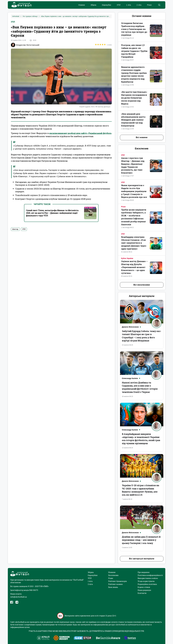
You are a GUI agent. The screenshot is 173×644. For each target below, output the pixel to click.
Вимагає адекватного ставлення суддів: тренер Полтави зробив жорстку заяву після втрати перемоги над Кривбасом (134, 74)
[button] (159, 5)
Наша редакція (144, 590)
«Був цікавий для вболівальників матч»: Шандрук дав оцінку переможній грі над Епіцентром (134, 120)
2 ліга (139, 5)
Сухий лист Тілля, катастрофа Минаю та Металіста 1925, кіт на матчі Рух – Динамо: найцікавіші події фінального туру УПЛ (52, 213)
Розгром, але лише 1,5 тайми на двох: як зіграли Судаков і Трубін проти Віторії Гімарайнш (134, 51)
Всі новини (142, 137)
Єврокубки (106, 5)
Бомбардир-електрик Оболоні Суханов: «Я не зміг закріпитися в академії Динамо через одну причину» (134, 243)
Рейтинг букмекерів (118, 581)
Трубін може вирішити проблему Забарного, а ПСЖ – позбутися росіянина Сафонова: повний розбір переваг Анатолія (134, 217)
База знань (113, 587)
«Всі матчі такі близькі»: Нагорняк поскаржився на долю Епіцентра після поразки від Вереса (134, 98)
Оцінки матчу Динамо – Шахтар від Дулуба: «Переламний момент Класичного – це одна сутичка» (134, 267)
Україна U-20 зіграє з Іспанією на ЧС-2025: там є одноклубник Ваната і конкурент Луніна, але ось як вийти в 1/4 (141, 490)
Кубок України (127, 258)
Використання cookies (148, 578)
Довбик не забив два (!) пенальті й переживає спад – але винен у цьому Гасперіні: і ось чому (141, 540)
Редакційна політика (147, 584)
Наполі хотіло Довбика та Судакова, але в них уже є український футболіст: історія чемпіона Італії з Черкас (140, 387)
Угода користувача (146, 581)
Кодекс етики (144, 587)
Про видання (144, 572)
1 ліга (128, 5)
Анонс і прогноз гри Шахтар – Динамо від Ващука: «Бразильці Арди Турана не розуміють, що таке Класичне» (133, 165)
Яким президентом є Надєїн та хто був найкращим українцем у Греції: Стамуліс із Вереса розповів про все (134, 191)
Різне (149, 5)
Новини (82, 5)
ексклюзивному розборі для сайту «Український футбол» (80, 133)
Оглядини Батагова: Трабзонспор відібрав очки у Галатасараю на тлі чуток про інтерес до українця (134, 29)
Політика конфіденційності (150, 575)
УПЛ (119, 5)
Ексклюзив (113, 575)
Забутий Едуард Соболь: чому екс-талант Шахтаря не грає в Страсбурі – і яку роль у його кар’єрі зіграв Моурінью (142, 336)
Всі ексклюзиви (142, 285)
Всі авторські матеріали (142, 559)
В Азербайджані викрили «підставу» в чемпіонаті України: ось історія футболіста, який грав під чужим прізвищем (141, 439)
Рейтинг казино (116, 584)
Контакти (142, 593)
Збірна (93, 5)
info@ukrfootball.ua (19, 597)
